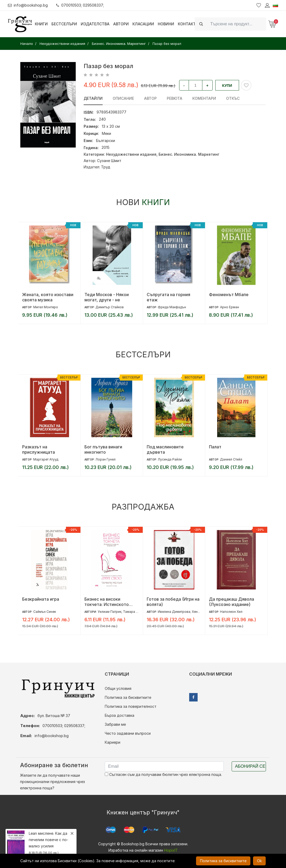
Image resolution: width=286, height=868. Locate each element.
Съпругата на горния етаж (168, 297)
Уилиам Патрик (109, 612)
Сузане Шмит (109, 161)
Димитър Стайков (110, 307)
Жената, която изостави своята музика (48, 297)
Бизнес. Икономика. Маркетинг (189, 154)
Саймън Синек (45, 612)
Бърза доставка (120, 715)
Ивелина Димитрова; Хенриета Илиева (188, 612)
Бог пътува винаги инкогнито (103, 449)
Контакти (188, 24)
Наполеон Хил (231, 612)
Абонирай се (250, 766)
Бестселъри (64, 24)
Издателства (95, 24)
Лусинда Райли (170, 459)
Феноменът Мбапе (229, 295)
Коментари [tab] (204, 98)
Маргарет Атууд (46, 459)
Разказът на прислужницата (39, 449)
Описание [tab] (123, 98)
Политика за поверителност (131, 706)
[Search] (237, 24)
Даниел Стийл (231, 459)
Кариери (113, 742)
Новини (166, 24)
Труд (106, 167)
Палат (215, 447)
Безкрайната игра (41, 599)
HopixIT (171, 850)
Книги (41, 24)
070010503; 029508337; (80, 5)
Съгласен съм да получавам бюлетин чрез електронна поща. (163, 774)
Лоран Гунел (106, 459)
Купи (227, 86)
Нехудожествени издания (131, 154)
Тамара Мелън (135, 612)
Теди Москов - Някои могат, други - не (107, 297)
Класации (143, 24)
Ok (259, 861)
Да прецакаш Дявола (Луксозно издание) (232, 602)
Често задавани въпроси (128, 733)
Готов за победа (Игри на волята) (173, 602)
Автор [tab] (150, 98)
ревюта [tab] (175, 98)
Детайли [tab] (93, 98)
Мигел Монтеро (46, 307)
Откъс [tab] (233, 98)
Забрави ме (115, 724)
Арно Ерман (230, 307)
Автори (121, 24)
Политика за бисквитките (128, 697)
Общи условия (118, 688)
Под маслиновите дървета (165, 449)
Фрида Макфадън (172, 307)
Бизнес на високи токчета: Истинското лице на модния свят (107, 602)
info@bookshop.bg (28, 5)
